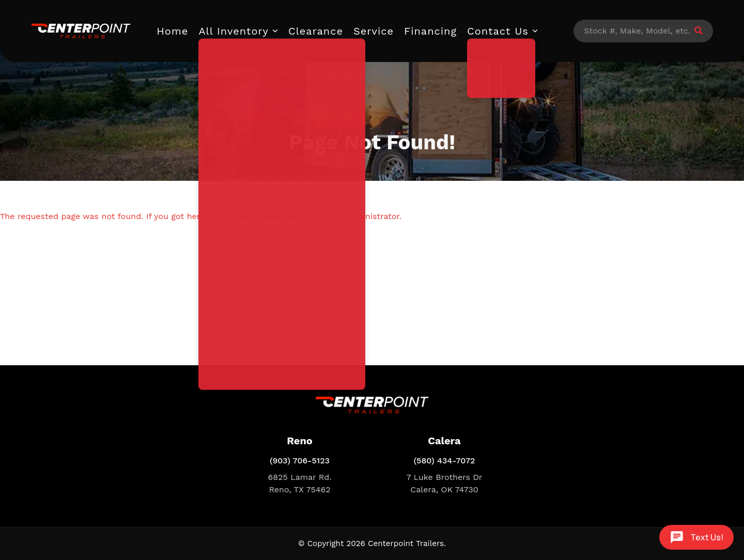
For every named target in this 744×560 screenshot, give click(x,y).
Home (172, 31)
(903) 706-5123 (300, 461)
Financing (430, 31)
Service (374, 31)
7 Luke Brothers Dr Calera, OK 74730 (445, 483)
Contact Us (498, 31)
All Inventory (234, 31)
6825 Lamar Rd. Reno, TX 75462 (300, 483)
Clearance (316, 31)
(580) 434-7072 (445, 461)
